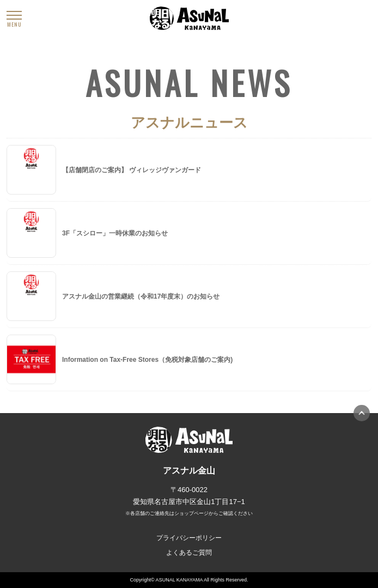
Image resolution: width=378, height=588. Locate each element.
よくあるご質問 (189, 553)
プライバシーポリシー (189, 538)
